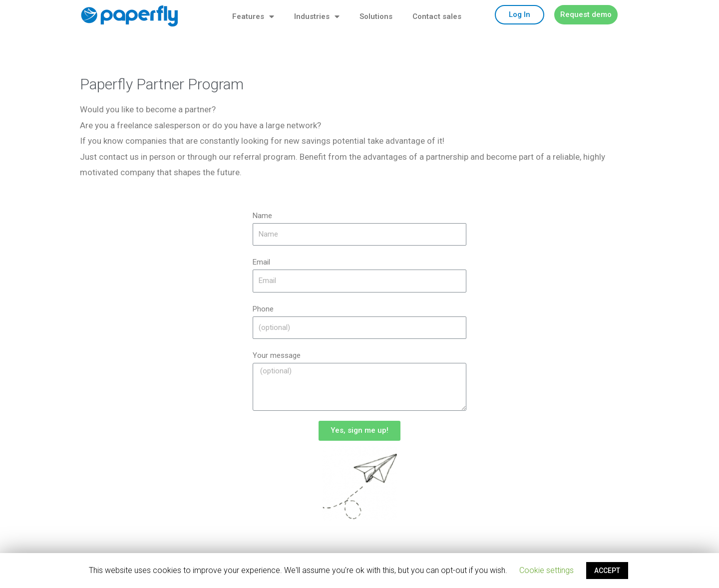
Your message (277, 355)
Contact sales (437, 16)
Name (262, 216)
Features (253, 17)
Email (261, 262)
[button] (520, 15)
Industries (317, 17)
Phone (263, 309)
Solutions (376, 16)
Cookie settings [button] (546, 570)
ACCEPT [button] (607, 571)
